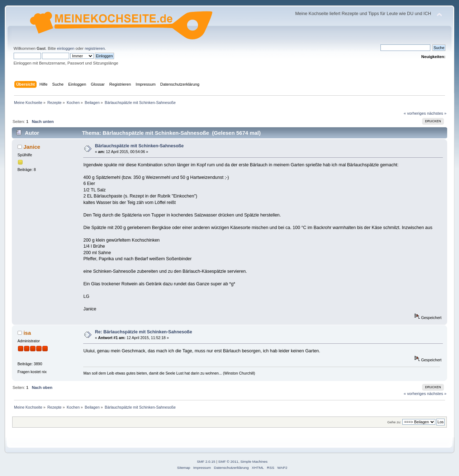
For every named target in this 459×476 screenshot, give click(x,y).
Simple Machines (254, 461)
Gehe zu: (394, 422)
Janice (32, 147)
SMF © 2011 (228, 461)
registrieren (95, 48)
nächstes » (437, 113)
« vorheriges (415, 113)
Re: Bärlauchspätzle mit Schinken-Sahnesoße (144, 332)
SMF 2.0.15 (206, 461)
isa (27, 333)
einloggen (66, 48)
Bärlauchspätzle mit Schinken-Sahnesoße (139, 146)
